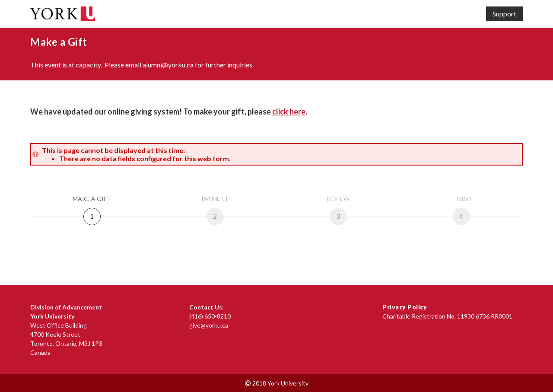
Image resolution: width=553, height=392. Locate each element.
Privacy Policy (405, 307)
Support (504, 14)
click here (289, 112)
